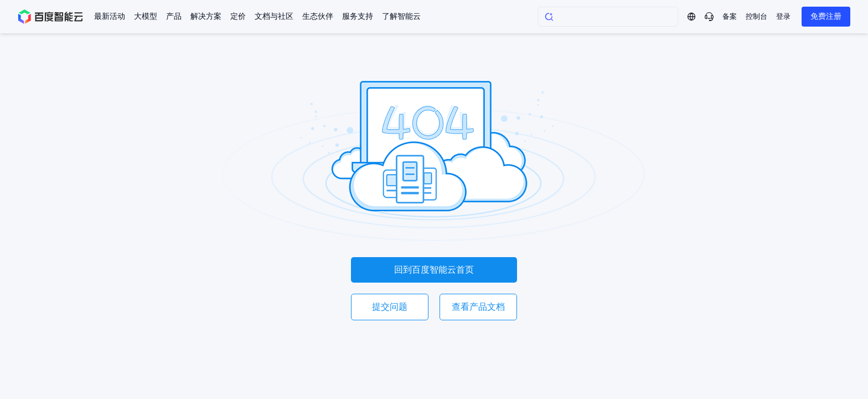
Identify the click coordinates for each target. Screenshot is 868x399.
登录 (783, 16)
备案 (730, 16)
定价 (238, 16)
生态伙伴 (318, 16)
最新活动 (110, 16)
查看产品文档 (478, 307)
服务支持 (358, 16)
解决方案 (206, 16)
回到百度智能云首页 (434, 270)
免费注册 (826, 16)
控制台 (756, 16)
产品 (174, 16)
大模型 (146, 16)
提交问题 (390, 307)
